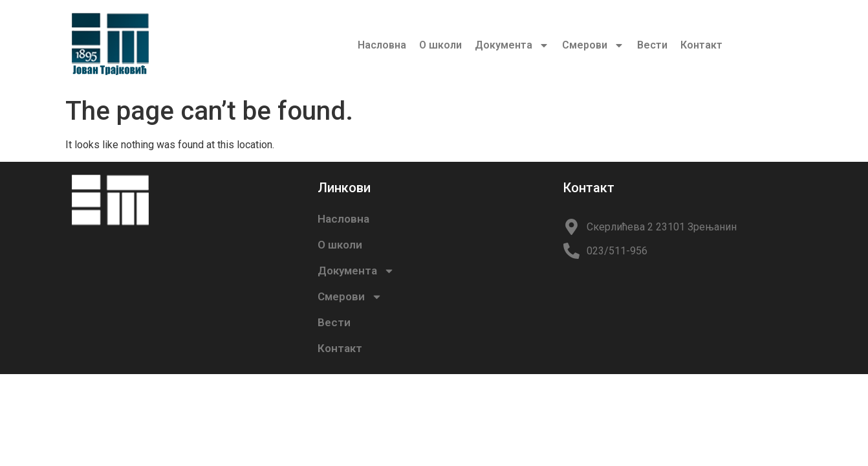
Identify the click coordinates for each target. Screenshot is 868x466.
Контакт (701, 45)
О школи (440, 45)
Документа (512, 45)
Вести (652, 45)
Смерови (593, 45)
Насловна (382, 45)
